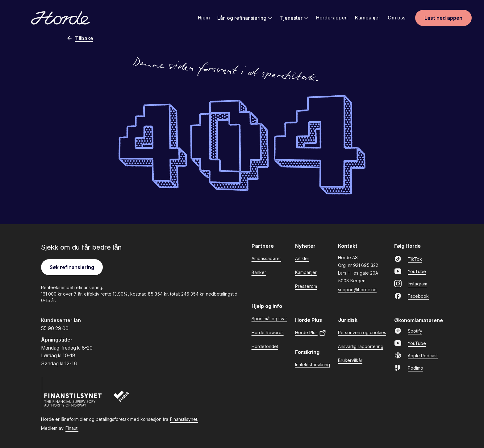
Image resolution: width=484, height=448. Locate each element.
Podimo (409, 368)
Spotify (408, 331)
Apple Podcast (416, 355)
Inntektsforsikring (313, 365)
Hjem (204, 18)
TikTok (408, 259)
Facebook (411, 296)
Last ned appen (443, 18)
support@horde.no (357, 290)
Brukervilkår (350, 360)
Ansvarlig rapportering (361, 346)
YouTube (410, 271)
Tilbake (80, 38)
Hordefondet (265, 346)
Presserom (306, 286)
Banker (259, 272)
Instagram (411, 284)
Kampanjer (368, 18)
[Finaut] (125, 399)
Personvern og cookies (362, 332)
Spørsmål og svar (269, 319)
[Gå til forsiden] (60, 18)
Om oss (396, 18)
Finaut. (72, 428)
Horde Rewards (268, 332)
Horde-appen (332, 18)
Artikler (302, 258)
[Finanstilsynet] (72, 393)
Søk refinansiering (72, 267)
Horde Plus (311, 333)
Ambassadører (266, 258)
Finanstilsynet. (184, 419)
